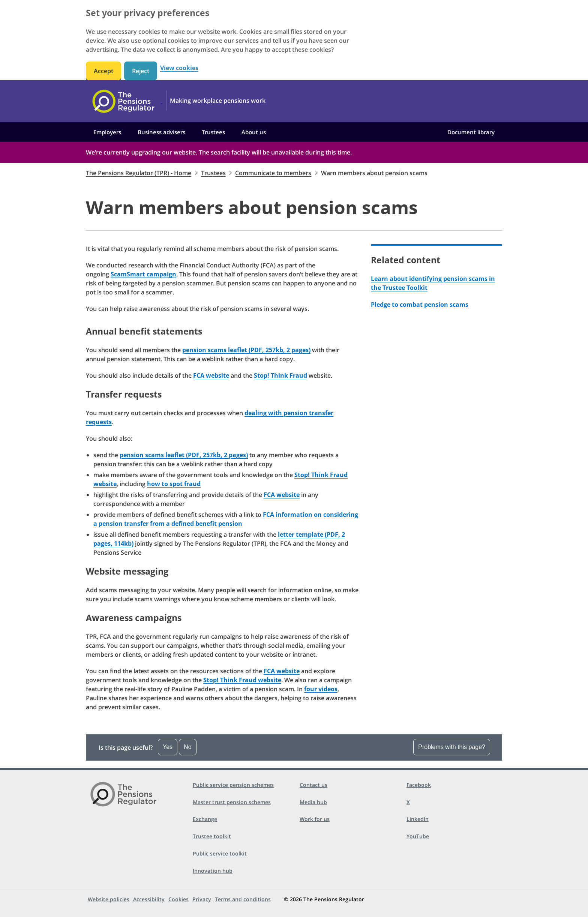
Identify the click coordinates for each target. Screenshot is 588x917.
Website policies (109, 899)
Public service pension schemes (233, 785)
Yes (168, 747)
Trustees (213, 132)
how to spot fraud (174, 484)
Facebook (419, 785)
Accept (103, 71)
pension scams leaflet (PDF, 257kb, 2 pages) (246, 350)
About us (254, 132)
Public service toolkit (220, 853)
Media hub (313, 802)
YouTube (418, 836)
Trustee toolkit (212, 836)
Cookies (178, 899)
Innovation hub (213, 871)
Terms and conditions (243, 899)
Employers (107, 132)
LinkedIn (418, 819)
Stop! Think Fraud (280, 375)
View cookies (179, 68)
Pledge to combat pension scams (420, 305)
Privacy (202, 899)
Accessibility (149, 899)
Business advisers (161, 132)
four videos (321, 689)
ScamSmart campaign (143, 274)
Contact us (313, 785)
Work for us (315, 819)
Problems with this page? (452, 747)
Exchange (205, 819)
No (187, 747)
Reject (141, 71)
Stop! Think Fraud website (242, 680)
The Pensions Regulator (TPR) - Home (139, 173)
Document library (471, 132)
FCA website (211, 375)
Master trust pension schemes (232, 802)
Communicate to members (273, 173)
